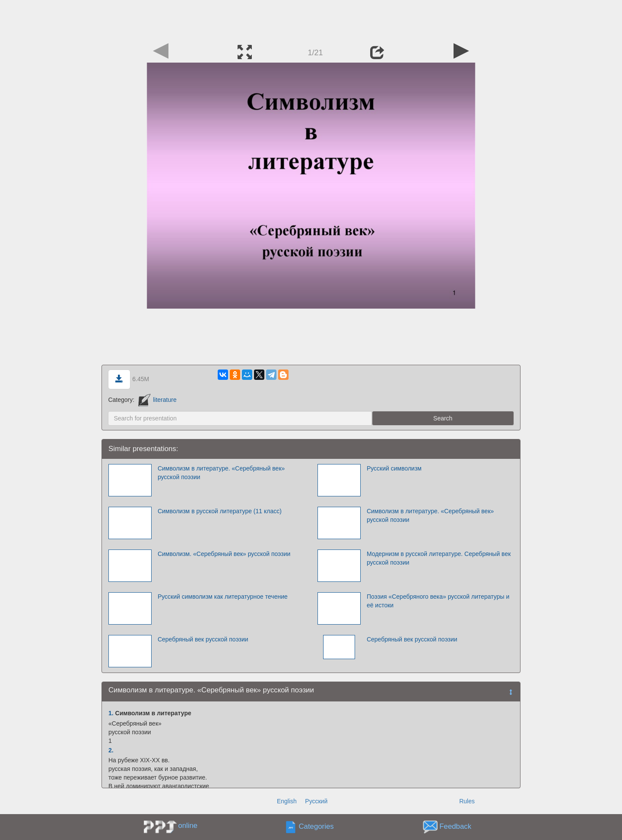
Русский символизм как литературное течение (223, 597)
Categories (316, 827)
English (287, 801)
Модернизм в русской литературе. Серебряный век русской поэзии (439, 558)
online (188, 826)
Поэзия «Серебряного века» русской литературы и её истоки (438, 601)
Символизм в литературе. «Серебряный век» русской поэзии (221, 473)
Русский (316, 801)
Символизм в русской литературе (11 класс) (220, 511)
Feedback (455, 827)
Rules (467, 801)
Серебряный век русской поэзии (203, 639)
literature (157, 400)
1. (111, 713)
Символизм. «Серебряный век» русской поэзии (224, 554)
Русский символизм (394, 468)
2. (111, 750)
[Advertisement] (311, 19)
